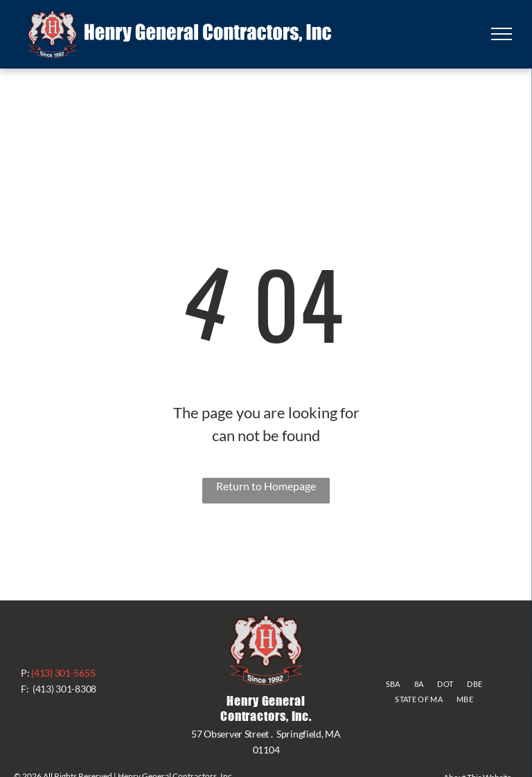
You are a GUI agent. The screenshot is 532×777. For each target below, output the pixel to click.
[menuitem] (393, 685)
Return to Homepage (266, 486)
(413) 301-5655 (63, 673)
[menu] (502, 34)
